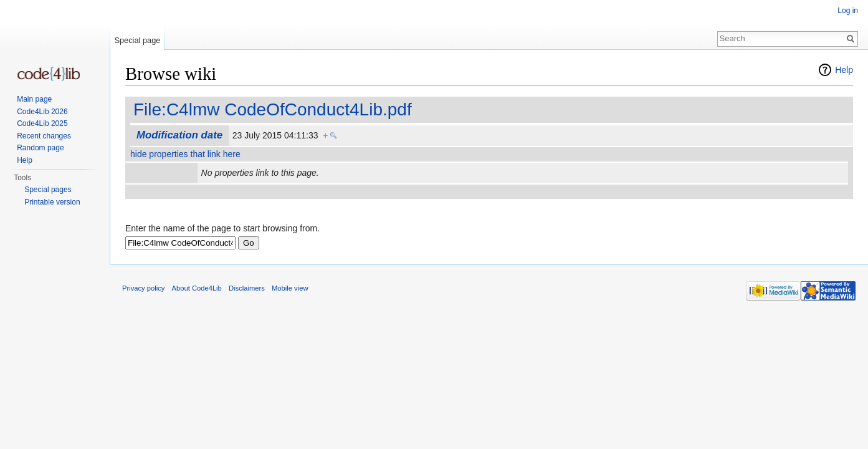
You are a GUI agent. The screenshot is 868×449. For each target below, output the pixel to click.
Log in (848, 11)
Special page (137, 40)
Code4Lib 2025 (42, 123)
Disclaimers (247, 288)
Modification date (179, 135)
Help (844, 70)
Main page (34, 99)
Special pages (48, 190)
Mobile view (290, 288)
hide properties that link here (185, 154)
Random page (40, 148)
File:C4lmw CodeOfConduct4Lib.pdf (273, 109)
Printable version (52, 202)
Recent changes (44, 136)
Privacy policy (143, 288)
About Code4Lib (197, 288)
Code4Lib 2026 (42, 112)
